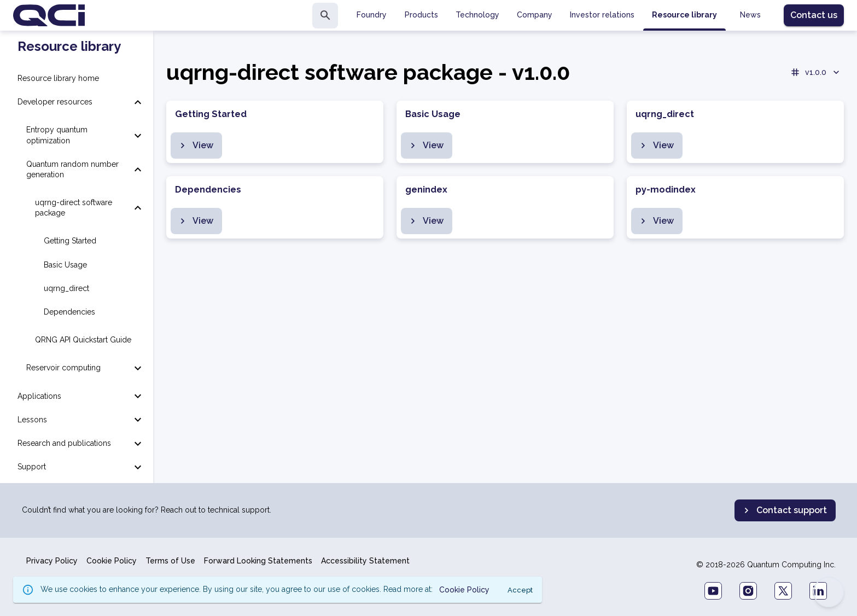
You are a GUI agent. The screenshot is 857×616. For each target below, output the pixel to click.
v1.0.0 (816, 72)
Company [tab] (535, 15)
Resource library (69, 47)
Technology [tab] (477, 15)
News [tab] (750, 15)
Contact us (814, 15)
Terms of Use (170, 561)
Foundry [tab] (372, 15)
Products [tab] (421, 15)
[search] (325, 16)
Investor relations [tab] (602, 15)
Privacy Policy (52, 561)
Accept (520, 590)
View (195, 146)
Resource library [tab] (684, 15)
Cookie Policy (112, 561)
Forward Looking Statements (258, 561)
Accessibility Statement (365, 561)
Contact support (784, 510)
